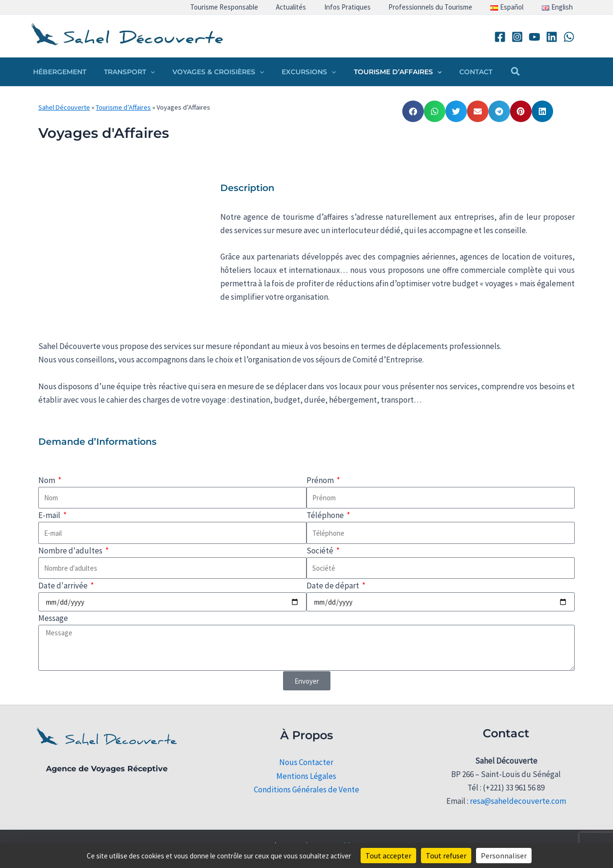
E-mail (50, 515)
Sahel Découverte (64, 107)
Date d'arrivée (64, 586)
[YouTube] (534, 37)
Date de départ (334, 586)
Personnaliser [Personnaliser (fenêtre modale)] (504, 856)
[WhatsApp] (569, 37)
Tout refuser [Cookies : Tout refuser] (446, 856)
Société (321, 551)
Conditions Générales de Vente (306, 789)
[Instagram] (517, 37)
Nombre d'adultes (71, 551)
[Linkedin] (552, 37)
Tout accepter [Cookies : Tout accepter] (388, 856)
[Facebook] (500, 37)
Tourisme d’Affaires (123, 107)
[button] (144, 72)
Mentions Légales (306, 776)
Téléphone (326, 515)
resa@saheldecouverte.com (518, 801)
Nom (47, 480)
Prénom (321, 480)
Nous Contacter (306, 762)
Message (53, 618)
